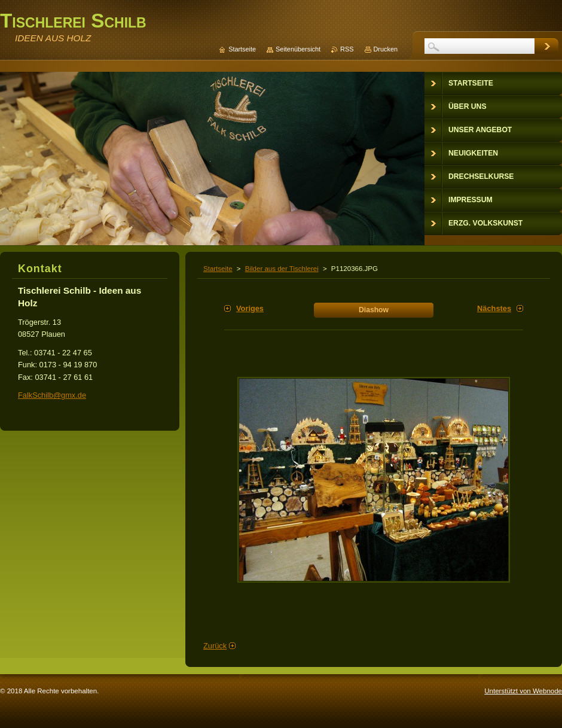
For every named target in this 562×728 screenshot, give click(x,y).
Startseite (218, 269)
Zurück (215, 646)
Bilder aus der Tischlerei (282, 269)
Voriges (250, 308)
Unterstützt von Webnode (523, 691)
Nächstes (494, 308)
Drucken (386, 49)
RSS (347, 49)
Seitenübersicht (298, 49)
